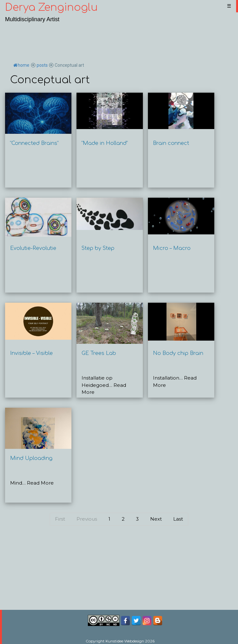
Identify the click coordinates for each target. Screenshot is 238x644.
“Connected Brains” (34, 143)
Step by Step (98, 248)
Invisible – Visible (31, 353)
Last (178, 519)
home (21, 65)
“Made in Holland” (105, 143)
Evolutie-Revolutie (33, 248)
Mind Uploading (31, 458)
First (60, 519)
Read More (40, 483)
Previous (87, 519)
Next (156, 519)
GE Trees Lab (99, 353)
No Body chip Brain (178, 353)
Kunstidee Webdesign (125, 641)
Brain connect (171, 143)
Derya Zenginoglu (51, 7)
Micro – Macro (172, 248)
